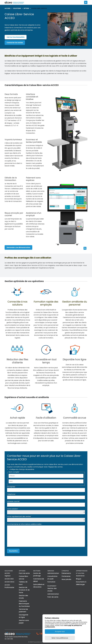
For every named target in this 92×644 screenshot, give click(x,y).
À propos (65, 571)
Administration (53, 573)
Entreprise (11, 487)
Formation (51, 582)
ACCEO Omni (9, 582)
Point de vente (24, 573)
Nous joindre (66, 579)
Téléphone (11, 494)
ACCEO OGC (9, 579)
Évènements (66, 573)
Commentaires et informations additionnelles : (25, 524)
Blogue (79, 579)
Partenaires (66, 576)
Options (22, 571)
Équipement (52, 586)
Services (51, 571)
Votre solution (13, 509)
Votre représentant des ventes (19, 516)
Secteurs (37, 571)
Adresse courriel (14, 501)
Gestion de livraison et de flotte (24, 590)
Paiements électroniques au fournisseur (24, 604)
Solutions (9, 571)
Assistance (80, 576)
